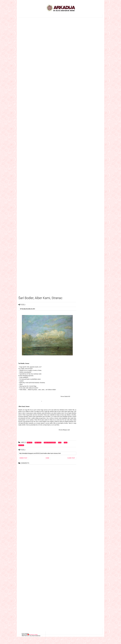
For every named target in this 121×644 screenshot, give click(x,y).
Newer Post (24, 458)
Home (47, 458)
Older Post (71, 458)
